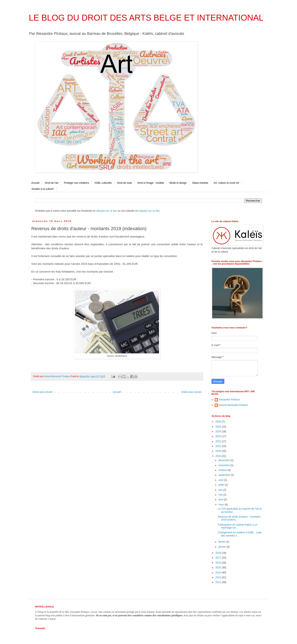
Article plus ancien (191, 392)
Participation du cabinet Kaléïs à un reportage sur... (238, 526)
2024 (219, 432)
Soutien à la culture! (43, 189)
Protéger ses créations (76, 183)
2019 (219, 456)
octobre (223, 470)
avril (221, 500)
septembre (225, 475)
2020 (219, 451)
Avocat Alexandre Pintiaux (233, 405)
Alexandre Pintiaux (229, 400)
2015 (219, 568)
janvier (223, 547)
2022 (219, 441)
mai (221, 495)
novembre (224, 465)
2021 (219, 446)
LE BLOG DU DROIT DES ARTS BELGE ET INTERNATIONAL (146, 18)
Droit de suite (125, 183)
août (221, 480)
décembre (224, 460)
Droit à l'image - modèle (151, 183)
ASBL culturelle (103, 183)
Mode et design (178, 183)
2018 (219, 553)
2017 (219, 558)
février (222, 542)
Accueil (35, 183)
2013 (219, 577)
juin (221, 490)
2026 (219, 422)
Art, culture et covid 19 (226, 183)
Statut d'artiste (200, 183)
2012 (219, 582)
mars (222, 505)
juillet (222, 485)
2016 (219, 563)
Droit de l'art (52, 183)
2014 (219, 573)
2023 (219, 436)
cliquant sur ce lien (106, 211)
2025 (219, 427)
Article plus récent (42, 392)
